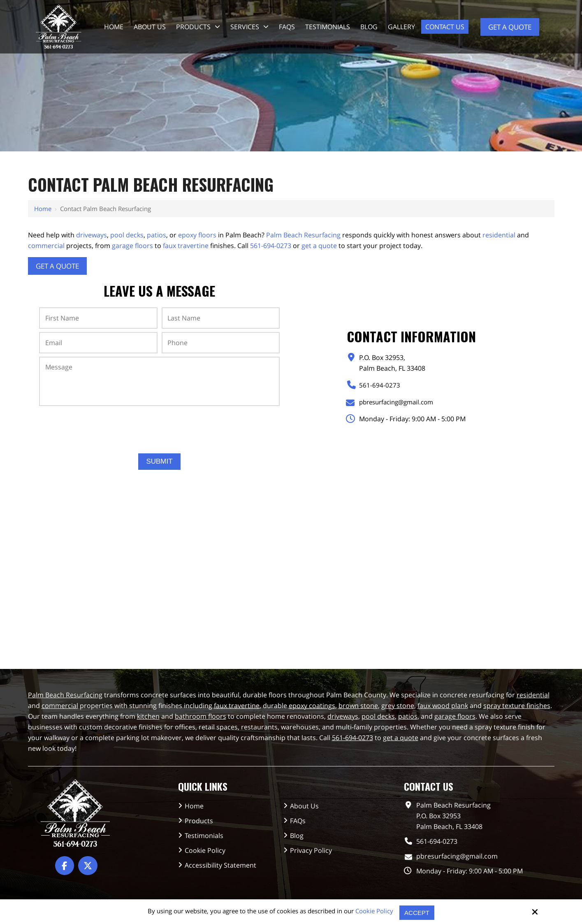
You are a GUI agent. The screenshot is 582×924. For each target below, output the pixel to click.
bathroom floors (201, 716)
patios (157, 235)
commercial (46, 246)
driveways (92, 235)
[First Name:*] (98, 318)
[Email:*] (98, 343)
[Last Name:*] (221, 318)
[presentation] (160, 427)
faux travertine (186, 246)
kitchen (148, 716)
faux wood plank (443, 706)
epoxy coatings (312, 706)
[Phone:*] (221, 343)
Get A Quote (57, 266)
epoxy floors (197, 235)
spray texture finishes (517, 706)
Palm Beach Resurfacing (303, 235)
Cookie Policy (374, 911)
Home (43, 209)
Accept (417, 913)
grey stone (398, 706)
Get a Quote (510, 27)
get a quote (319, 246)
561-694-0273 (271, 246)
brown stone (358, 706)
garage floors (132, 246)
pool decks (127, 235)
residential (499, 235)
